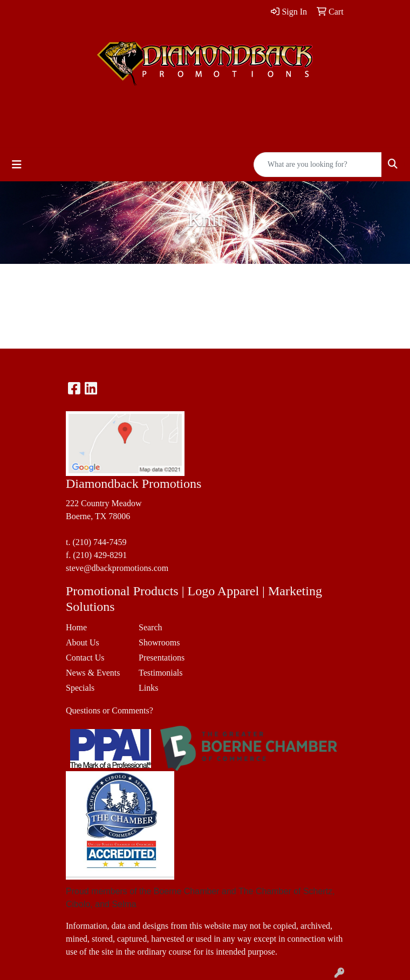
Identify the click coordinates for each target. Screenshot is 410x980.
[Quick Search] (318, 165)
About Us (83, 642)
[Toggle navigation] (17, 165)
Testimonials (161, 673)
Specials (80, 688)
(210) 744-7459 (99, 542)
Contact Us (85, 658)
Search (151, 627)
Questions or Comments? (110, 710)
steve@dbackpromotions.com (117, 568)
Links (148, 688)
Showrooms (159, 642)
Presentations (162, 658)
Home (76, 627)
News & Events (93, 673)
